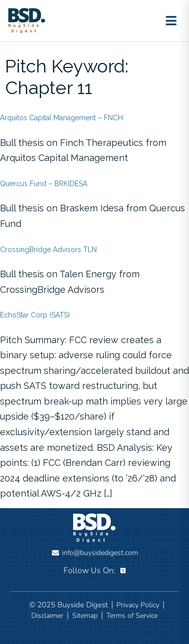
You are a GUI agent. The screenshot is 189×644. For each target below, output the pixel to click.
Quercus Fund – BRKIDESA (44, 184)
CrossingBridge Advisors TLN (48, 250)
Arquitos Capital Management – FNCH (61, 118)
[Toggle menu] (171, 21)
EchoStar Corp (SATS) (35, 315)
